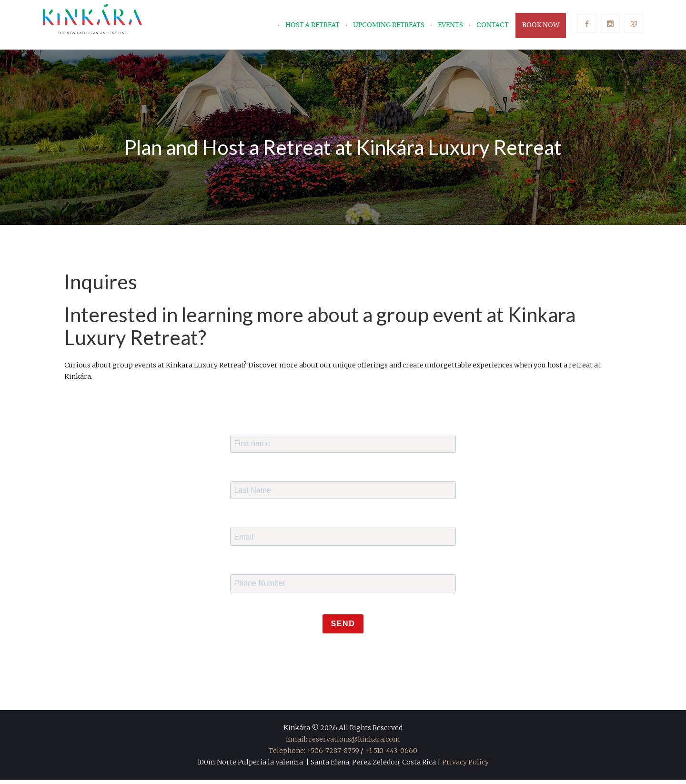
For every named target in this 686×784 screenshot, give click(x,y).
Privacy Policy (465, 766)
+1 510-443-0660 (391, 755)
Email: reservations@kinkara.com (343, 743)
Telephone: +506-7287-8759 (314, 755)
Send (343, 628)
